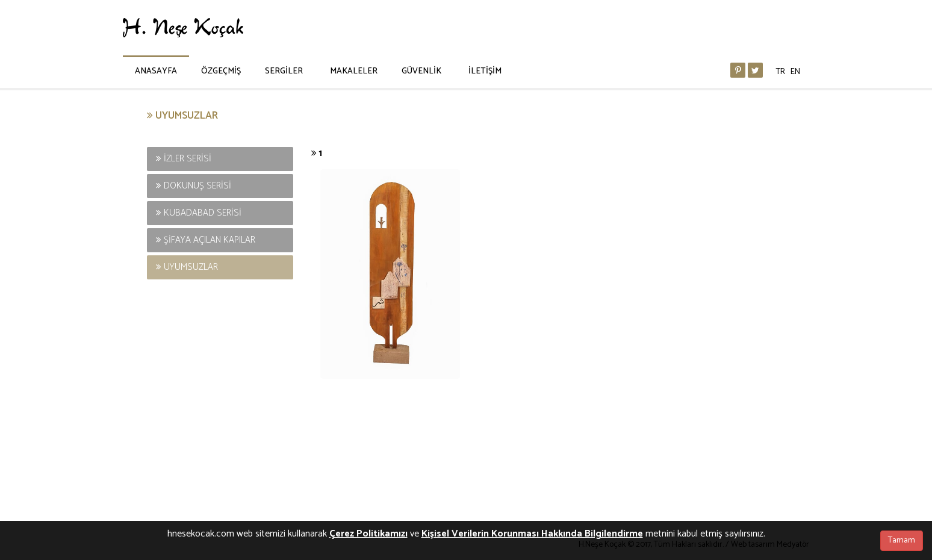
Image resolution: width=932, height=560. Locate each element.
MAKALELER (354, 71)
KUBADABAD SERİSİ (199, 213)
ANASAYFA (156, 71)
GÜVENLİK (421, 71)
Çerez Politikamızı (368, 534)
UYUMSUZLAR (187, 267)
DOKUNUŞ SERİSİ (194, 186)
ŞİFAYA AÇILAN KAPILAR (206, 240)
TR (781, 72)
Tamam (902, 540)
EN (795, 72)
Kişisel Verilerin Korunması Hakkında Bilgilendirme (532, 534)
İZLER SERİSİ (184, 159)
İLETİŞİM (485, 71)
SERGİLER (284, 71)
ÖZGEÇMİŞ (221, 71)
